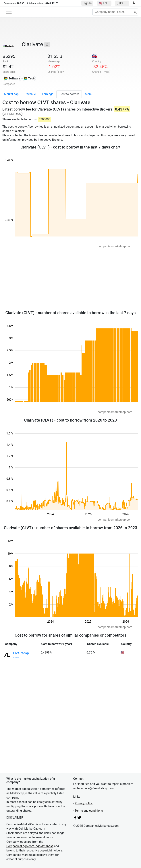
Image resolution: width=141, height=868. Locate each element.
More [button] (88, 94)
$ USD (121, 3)
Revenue (30, 94)
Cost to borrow (69, 94)
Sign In (87, 3)
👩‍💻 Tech (29, 78)
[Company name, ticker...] (115, 12)
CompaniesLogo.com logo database (30, 846)
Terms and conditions (89, 811)
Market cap (11, 94)
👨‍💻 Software (12, 78)
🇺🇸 (103, 3)
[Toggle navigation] (9, 12)
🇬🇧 (95, 56)
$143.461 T (52, 3)
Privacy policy (84, 803)
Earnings (48, 94)
